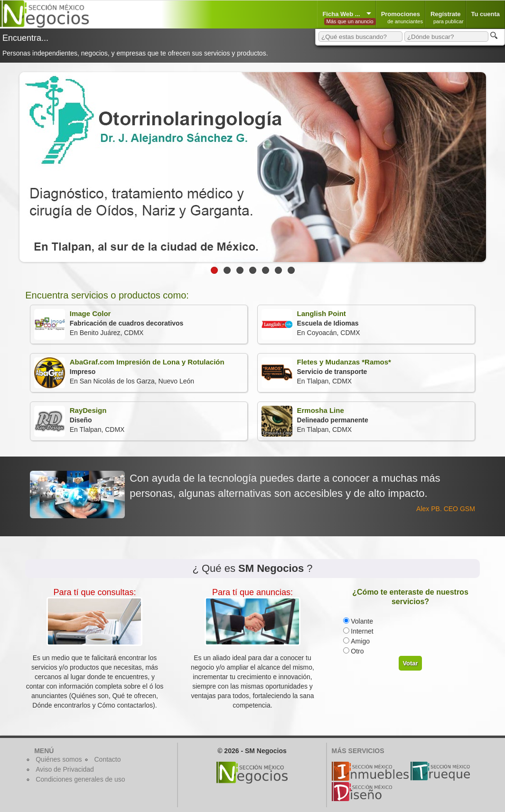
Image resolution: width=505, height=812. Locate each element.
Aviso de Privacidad (65, 769)
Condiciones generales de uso (80, 779)
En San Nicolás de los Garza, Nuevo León (129, 373)
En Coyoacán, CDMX (311, 324)
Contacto (107, 759)
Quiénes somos (59, 759)
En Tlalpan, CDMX (326, 373)
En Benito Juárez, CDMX (109, 324)
